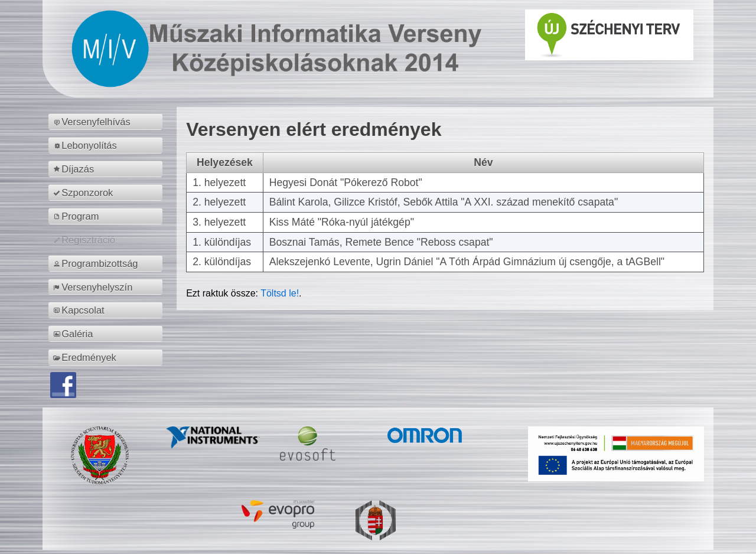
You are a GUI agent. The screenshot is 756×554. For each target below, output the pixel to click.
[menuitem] (107, 122)
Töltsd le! (280, 293)
